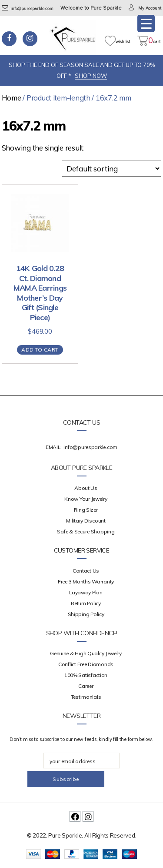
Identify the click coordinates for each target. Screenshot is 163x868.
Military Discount (86, 521)
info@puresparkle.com (28, 9)
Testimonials (86, 697)
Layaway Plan (86, 592)
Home (12, 98)
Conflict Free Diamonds (86, 664)
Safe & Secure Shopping (86, 531)
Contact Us (86, 571)
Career (86, 686)
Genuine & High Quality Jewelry (86, 653)
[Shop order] (111, 169)
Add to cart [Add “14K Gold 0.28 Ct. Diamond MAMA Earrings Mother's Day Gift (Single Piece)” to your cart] (40, 350)
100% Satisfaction (86, 675)
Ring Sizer (86, 510)
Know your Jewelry (86, 499)
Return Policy (86, 603)
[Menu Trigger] (146, 23)
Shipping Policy (86, 614)
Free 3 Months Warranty (86, 581)
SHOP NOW (91, 76)
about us (86, 488)
